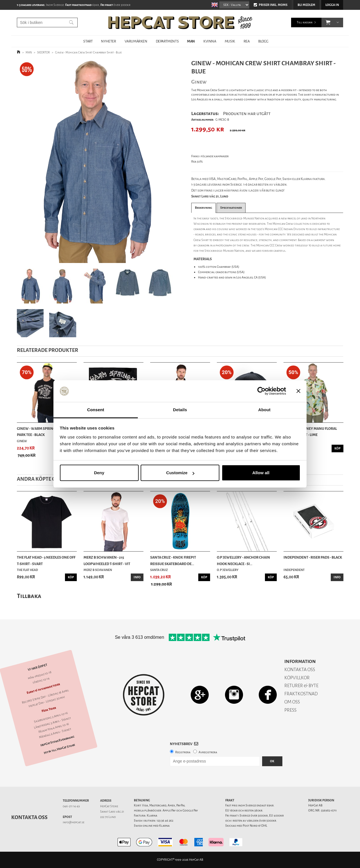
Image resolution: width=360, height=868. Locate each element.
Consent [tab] (96, 410)
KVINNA (210, 41)
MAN (191, 41)
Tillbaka (29, 596)
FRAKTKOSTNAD (301, 694)
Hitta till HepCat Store (59, 749)
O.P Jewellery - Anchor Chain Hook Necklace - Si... (243, 560)
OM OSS (292, 702)
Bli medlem (306, 5)
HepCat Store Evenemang (57, 741)
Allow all (261, 473)
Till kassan (305, 22)
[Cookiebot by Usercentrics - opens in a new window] (261, 391)
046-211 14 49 (71, 806)
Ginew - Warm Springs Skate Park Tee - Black (42, 432)
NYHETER (108, 41)
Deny (99, 473)
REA (247, 41)
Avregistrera (208, 752)
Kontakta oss (29, 817)
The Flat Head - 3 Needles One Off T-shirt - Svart (46, 560)
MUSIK (230, 41)
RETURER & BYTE (301, 686)
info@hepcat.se (74, 822)
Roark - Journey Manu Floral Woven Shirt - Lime (310, 432)
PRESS (290, 710)
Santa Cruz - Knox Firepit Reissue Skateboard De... (173, 560)
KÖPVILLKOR (297, 678)
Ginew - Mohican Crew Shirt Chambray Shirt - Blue (88, 52)
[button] (328, 23)
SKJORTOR (43, 52)
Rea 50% (197, 162)
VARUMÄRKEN (136, 41)
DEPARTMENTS (167, 41)
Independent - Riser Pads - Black (313, 557)
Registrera (183, 752)
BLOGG (263, 41)
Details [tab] (180, 410)
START (88, 41)
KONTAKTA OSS (300, 670)
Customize (180, 473)
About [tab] (264, 410)
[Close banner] (298, 391)
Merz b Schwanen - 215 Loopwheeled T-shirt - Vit (107, 560)
